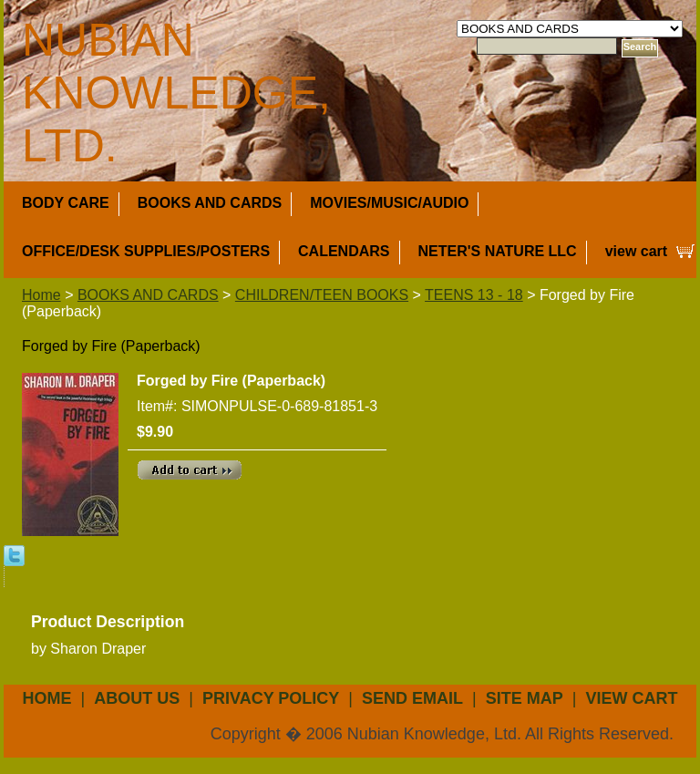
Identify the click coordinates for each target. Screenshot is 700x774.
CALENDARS (344, 251)
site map (525, 698)
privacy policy (271, 698)
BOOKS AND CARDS (210, 203)
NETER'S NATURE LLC (498, 251)
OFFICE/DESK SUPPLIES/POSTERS (146, 251)
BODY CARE (66, 203)
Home (41, 295)
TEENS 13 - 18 (474, 295)
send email (412, 698)
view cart (636, 251)
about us (137, 698)
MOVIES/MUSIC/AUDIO (389, 203)
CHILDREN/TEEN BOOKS (322, 295)
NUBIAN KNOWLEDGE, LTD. (176, 93)
